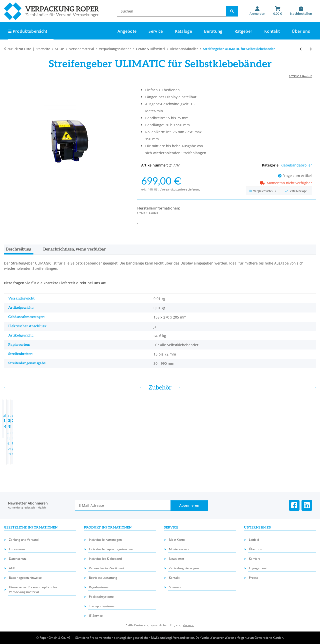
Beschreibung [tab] (19, 249)
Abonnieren (189, 505)
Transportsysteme (102, 606)
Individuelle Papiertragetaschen (111, 549)
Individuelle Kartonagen (105, 540)
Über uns (301, 31)
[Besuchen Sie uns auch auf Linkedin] (307, 505)
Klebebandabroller (296, 165)
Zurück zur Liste (19, 49)
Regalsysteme (99, 587)
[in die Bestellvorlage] (296, 191)
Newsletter (177, 559)
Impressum (17, 549)
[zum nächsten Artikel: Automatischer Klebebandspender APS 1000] (311, 49)
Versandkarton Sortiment (106, 568)
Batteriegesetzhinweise (25, 578)
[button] (257, 11)
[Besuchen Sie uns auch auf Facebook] (294, 505)
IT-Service (96, 616)
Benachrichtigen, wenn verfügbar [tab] (74, 249)
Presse (254, 578)
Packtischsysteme (101, 597)
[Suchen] (172, 11)
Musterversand (180, 549)
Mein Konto (177, 540)
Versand (188, 625)
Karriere (255, 559)
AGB (12, 568)
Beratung (213, 31)
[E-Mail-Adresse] (123, 505)
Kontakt (272, 31)
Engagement (258, 568)
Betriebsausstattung (103, 578)
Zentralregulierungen (184, 568)
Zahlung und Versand (24, 540)
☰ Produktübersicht (28, 31)
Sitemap (175, 587)
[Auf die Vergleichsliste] (262, 191)
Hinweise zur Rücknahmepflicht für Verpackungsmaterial (33, 589)
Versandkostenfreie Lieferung (181, 189)
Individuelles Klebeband (105, 559)
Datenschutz (18, 559)
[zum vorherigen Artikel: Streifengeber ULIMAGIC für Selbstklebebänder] (301, 49)
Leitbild (254, 540)
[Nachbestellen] (301, 11)
